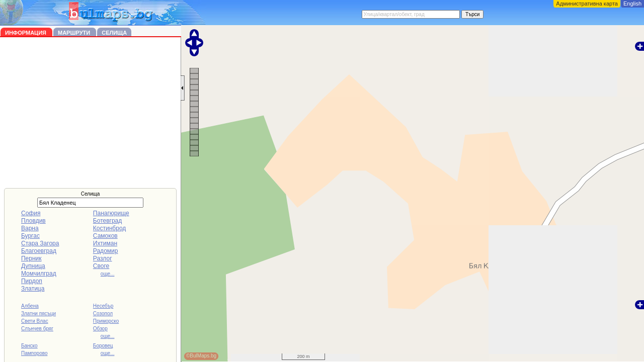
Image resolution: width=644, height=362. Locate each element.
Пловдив (33, 221)
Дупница (33, 266)
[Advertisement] (91, 113)
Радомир (106, 251)
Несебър (103, 306)
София (31, 213)
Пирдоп (32, 281)
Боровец (103, 346)
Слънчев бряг (37, 329)
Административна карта (587, 4)
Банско (29, 346)
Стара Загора (40, 243)
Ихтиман (105, 243)
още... (108, 274)
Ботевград (107, 221)
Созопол (103, 313)
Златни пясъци (38, 313)
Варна (30, 228)
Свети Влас (35, 321)
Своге (101, 266)
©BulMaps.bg (201, 356)
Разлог (103, 258)
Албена (30, 306)
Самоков (105, 236)
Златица (33, 289)
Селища (114, 33)
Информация (26, 33)
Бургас (30, 236)
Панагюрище (111, 213)
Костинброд (109, 228)
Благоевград (39, 251)
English (632, 4)
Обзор (100, 329)
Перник (31, 258)
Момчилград (39, 274)
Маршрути (75, 33)
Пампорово (34, 353)
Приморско (106, 321)
